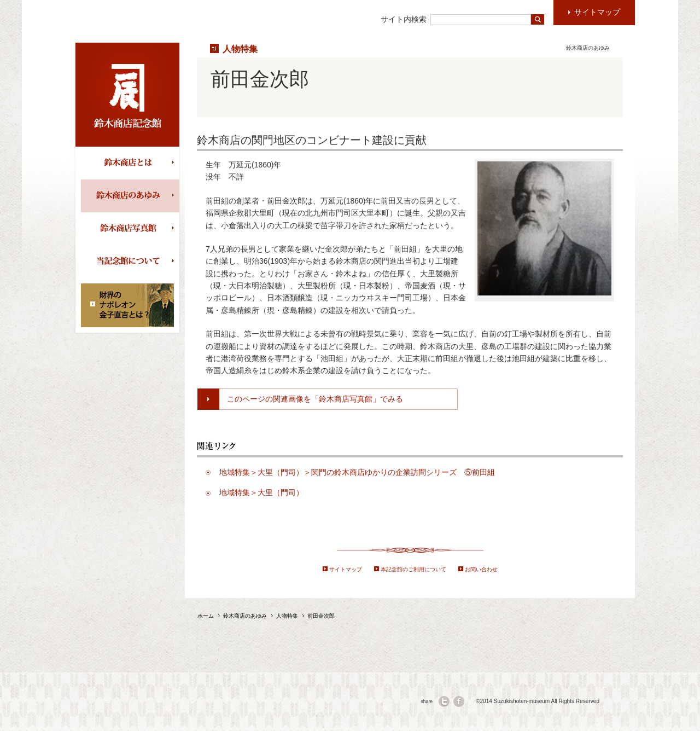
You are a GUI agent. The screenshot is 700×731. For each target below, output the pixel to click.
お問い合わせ (481, 569)
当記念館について (130, 262)
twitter (444, 701)
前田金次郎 (321, 616)
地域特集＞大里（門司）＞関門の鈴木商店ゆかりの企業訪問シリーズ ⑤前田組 (361, 472)
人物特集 (240, 49)
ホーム (206, 616)
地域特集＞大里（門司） (261, 492)
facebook (459, 701)
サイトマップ (346, 569)
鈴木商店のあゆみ (130, 196)
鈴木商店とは (130, 163)
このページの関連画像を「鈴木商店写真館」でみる (315, 399)
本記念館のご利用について (413, 569)
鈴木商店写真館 (130, 229)
